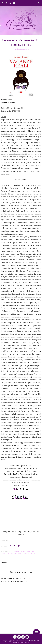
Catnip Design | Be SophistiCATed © (27, 642)
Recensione (16, 553)
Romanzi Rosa (29, 553)
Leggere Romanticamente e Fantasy (18, 641)
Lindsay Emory (19, 551)
